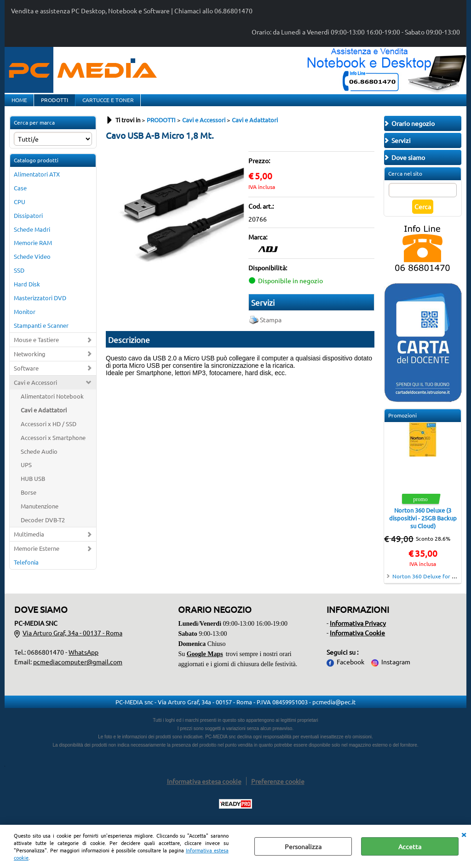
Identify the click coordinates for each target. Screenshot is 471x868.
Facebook (350, 671)
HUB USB (33, 488)
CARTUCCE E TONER (106, 104)
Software (26, 377)
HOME (19, 104)
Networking (30, 363)
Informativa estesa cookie (204, 790)
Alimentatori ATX (37, 183)
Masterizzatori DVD (40, 307)
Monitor (25, 321)
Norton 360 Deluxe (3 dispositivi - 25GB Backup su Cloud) (423, 527)
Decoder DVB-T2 (43, 529)
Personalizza (303, 846)
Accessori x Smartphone (53, 446)
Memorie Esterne (37, 557)
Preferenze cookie (278, 790)
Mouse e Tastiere (36, 349)
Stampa (271, 329)
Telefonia (26, 571)
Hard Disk (27, 293)
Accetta (410, 846)
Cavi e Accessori (35, 391)
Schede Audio (39, 460)
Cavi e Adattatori (44, 419)
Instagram (396, 671)
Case (20, 197)
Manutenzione (40, 515)
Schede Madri (32, 238)
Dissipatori (28, 224)
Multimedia (29, 543)
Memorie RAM (33, 252)
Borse (29, 501)
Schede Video (32, 266)
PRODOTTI (54, 104)
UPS (26, 474)
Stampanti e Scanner (41, 334)
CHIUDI (464, 834)
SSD (19, 279)
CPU (20, 210)
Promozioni (402, 424)
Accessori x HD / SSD (49, 432)
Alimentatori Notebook (52, 405)
